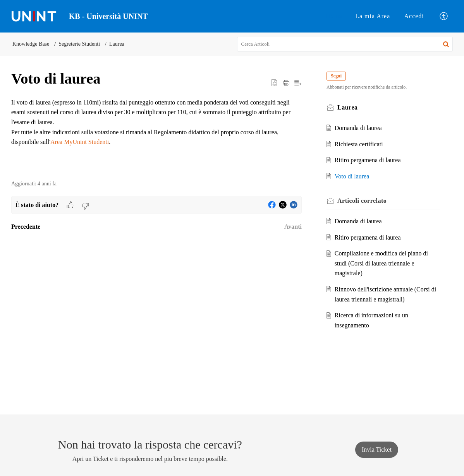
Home (334, 16)
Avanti (293, 227)
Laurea (117, 44)
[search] (345, 44)
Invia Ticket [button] (377, 449)
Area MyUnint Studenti (80, 142)
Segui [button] (336, 76)
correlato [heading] (362, 201)
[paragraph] (156, 122)
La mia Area (373, 16)
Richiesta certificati (359, 144)
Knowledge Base (31, 44)
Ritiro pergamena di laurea (368, 160)
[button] (444, 16)
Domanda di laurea (358, 128)
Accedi (414, 16)
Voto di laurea (352, 176)
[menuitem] (334, 16)
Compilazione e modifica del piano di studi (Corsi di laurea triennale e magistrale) (381, 263)
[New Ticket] (377, 449)
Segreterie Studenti (79, 44)
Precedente (26, 227)
